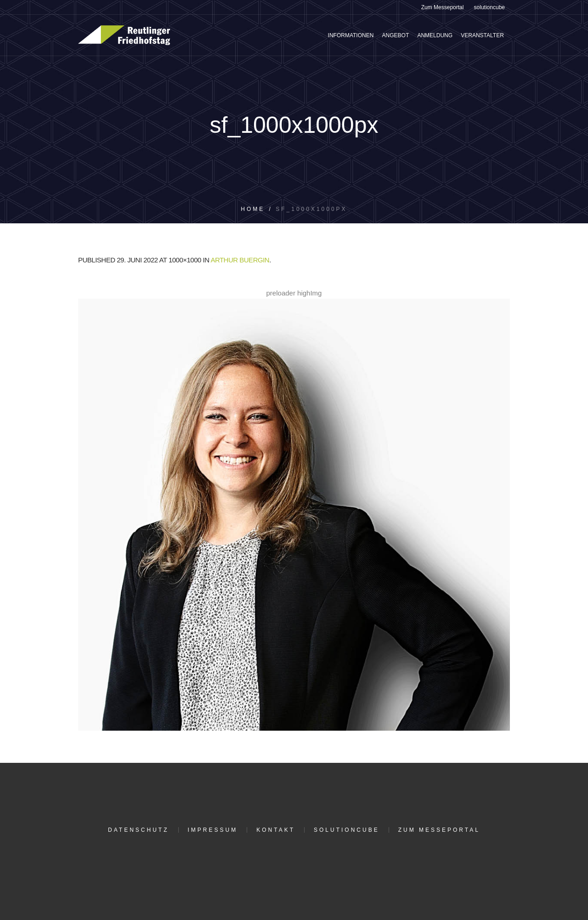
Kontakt (276, 830)
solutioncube (347, 830)
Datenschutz (138, 830)
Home (253, 209)
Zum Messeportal (439, 830)
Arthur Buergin (240, 260)
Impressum (213, 830)
